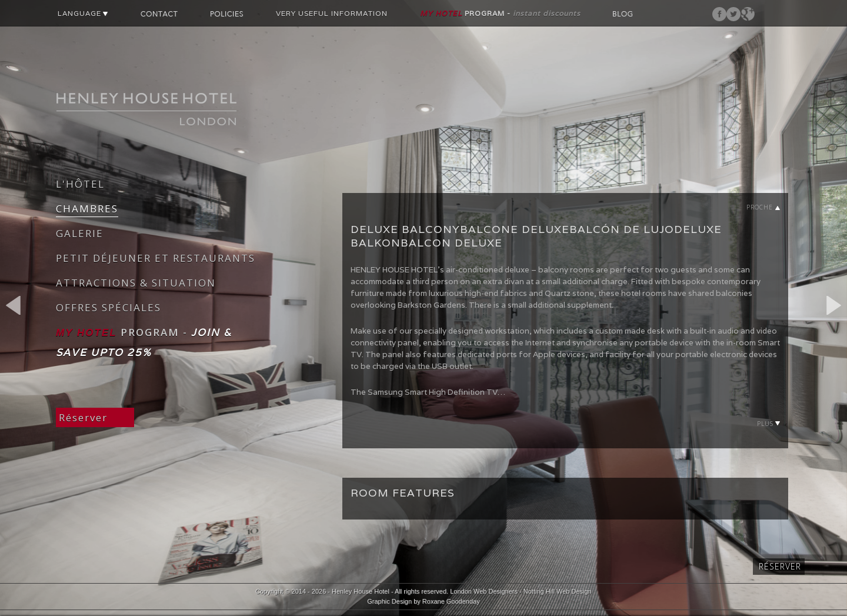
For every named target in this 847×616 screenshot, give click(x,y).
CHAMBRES (87, 209)
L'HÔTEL (80, 184)
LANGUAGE (83, 13)
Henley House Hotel (361, 591)
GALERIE (80, 233)
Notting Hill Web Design (558, 591)
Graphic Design (389, 601)
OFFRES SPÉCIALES (109, 307)
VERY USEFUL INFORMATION (332, 13)
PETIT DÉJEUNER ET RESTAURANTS (156, 258)
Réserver (83, 417)
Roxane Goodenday (451, 601)
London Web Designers (484, 591)
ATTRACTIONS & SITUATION (136, 283)
